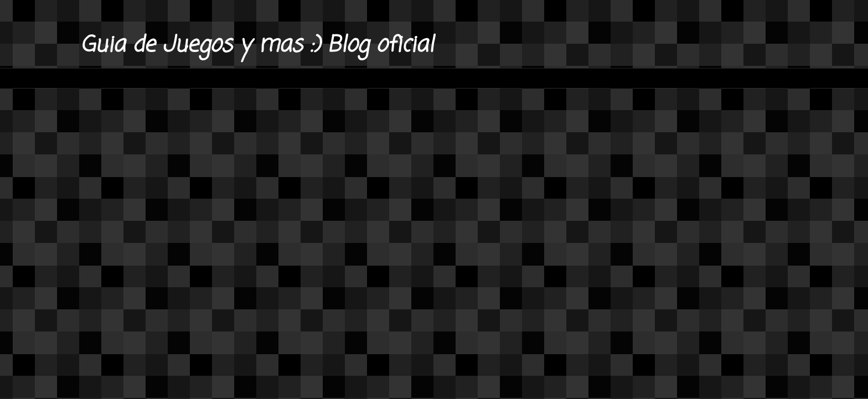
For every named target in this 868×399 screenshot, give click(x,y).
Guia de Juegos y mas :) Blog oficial (257, 45)
